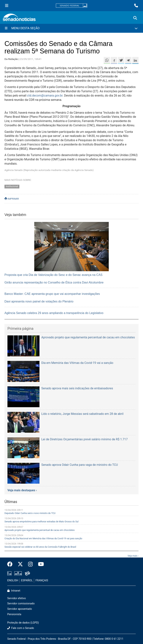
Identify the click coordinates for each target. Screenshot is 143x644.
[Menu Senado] (7, 6)
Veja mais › (133, 556)
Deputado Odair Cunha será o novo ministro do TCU (30, 513)
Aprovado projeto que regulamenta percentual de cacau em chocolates (40, 530)
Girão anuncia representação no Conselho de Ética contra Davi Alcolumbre (54, 282)
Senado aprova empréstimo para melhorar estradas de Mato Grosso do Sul (41, 522)
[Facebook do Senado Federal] (11, 564)
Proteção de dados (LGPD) (23, 623)
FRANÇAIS (42, 580)
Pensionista (14, 614)
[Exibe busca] (135, 18)
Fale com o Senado (21, 628)
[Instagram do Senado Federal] (30, 564)
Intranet (14, 591)
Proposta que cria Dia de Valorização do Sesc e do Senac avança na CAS (53, 275)
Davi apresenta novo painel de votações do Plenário (39, 301)
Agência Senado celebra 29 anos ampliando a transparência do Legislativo (54, 313)
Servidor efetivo (17, 598)
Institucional (12, 186)
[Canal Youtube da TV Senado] (40, 564)
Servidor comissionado (21, 604)
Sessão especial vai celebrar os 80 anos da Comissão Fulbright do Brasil (40, 547)
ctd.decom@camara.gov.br (45, 96)
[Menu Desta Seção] (71, 28)
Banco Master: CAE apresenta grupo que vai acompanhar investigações (52, 294)
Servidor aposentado (20, 609)
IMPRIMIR (12, 199)
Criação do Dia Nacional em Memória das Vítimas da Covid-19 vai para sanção (43, 539)
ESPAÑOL (27, 580)
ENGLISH (13, 580)
